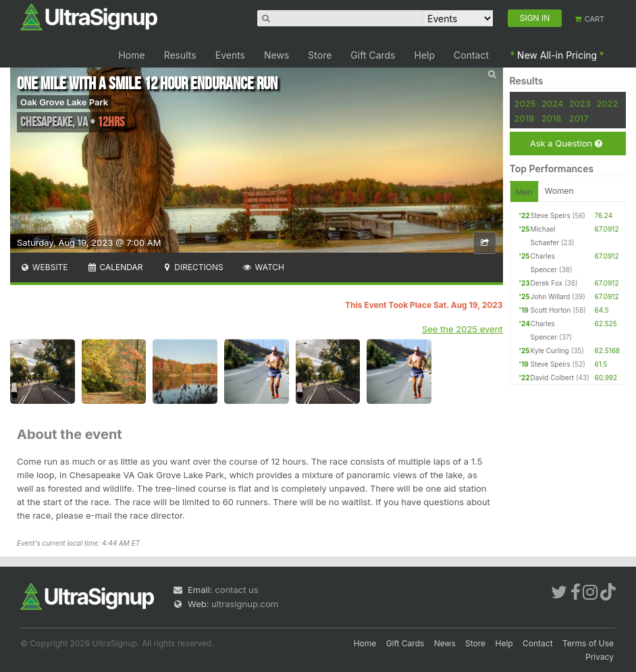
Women (559, 191)
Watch (263, 267)
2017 (579, 118)
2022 (607, 103)
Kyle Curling (550, 351)
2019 (524, 118)
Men (524, 192)
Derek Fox (547, 283)
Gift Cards (373, 55)
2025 (525, 103)
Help (425, 55)
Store (320, 55)
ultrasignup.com (245, 604)
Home (131, 55)
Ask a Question (566, 144)
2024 (552, 103)
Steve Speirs (551, 215)
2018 (551, 118)
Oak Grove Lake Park (64, 102)
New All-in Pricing (557, 55)
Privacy (600, 657)
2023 (580, 103)
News (276, 55)
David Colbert (553, 378)
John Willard (551, 296)
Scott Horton (551, 310)
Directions (192, 267)
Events (230, 55)
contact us (236, 590)
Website (44, 267)
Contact (471, 55)
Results (180, 55)
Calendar (115, 267)
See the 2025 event (462, 329)
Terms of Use (588, 643)
